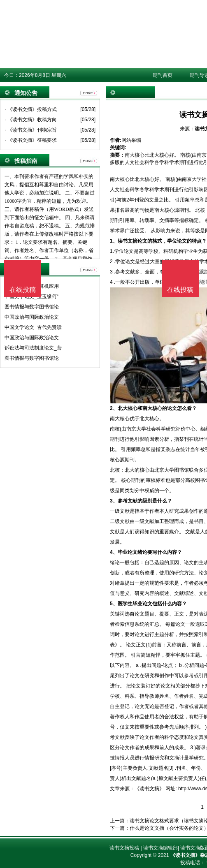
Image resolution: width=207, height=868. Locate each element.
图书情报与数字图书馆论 (32, 307)
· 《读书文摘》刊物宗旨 (31, 130)
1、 (114, 241)
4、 (114, 552)
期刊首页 (163, 75)
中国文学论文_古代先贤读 (33, 327)
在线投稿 (180, 290)
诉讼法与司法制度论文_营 (33, 348)
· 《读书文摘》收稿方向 (31, 120)
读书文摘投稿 (124, 848)
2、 (114, 408)
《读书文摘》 (149, 789)
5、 (114, 604)
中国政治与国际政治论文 (32, 317)
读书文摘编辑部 (160, 848)
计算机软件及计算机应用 (32, 286)
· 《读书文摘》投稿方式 (31, 109)
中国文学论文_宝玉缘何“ (31, 296)
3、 (114, 501)
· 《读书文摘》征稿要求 (31, 140)
